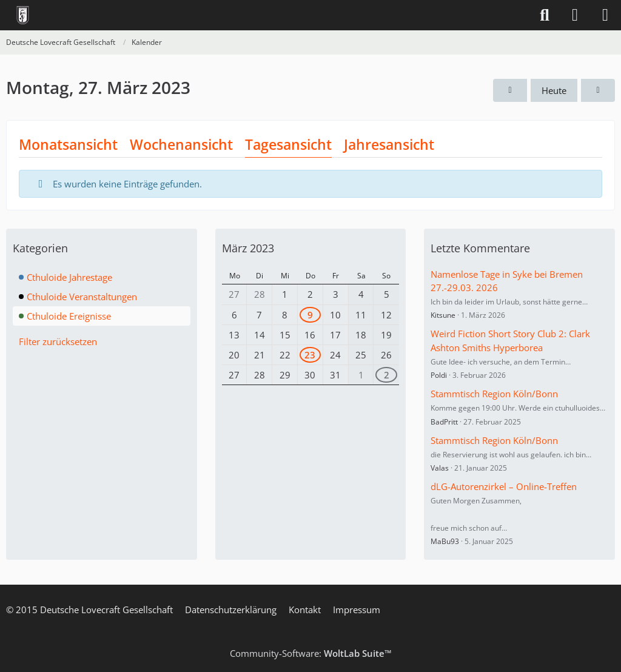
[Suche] (545, 15)
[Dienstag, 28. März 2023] (598, 90)
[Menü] (605, 15)
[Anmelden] (575, 15)
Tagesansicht (288, 144)
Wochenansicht (181, 144)
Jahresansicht (389, 144)
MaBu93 (445, 541)
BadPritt (444, 422)
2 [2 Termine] (387, 375)
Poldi (439, 375)
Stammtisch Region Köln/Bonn (494, 394)
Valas (440, 468)
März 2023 (248, 248)
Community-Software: (311, 653)
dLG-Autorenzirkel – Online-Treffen (504, 486)
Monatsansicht (68, 144)
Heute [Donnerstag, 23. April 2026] (554, 90)
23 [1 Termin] (310, 355)
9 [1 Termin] (310, 315)
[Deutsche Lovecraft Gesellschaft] (23, 15)
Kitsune (443, 315)
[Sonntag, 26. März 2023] (510, 90)
